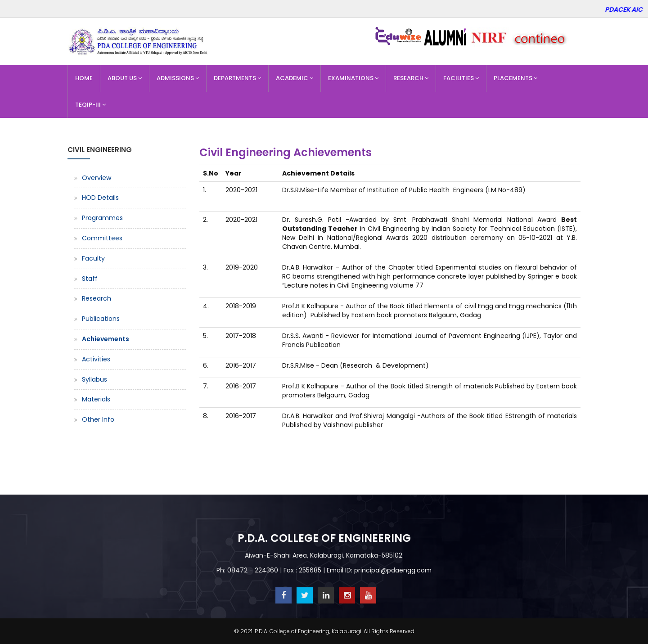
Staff (90, 279)
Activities (96, 359)
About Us (125, 78)
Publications (101, 319)
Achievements (106, 339)
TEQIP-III (90, 105)
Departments (237, 78)
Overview (97, 178)
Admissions (178, 78)
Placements (515, 78)
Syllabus (94, 379)
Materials (96, 399)
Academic (295, 78)
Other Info (98, 419)
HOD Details (100, 198)
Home (84, 78)
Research (411, 78)
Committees (102, 238)
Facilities (461, 78)
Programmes (102, 218)
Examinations (353, 78)
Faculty (93, 258)
